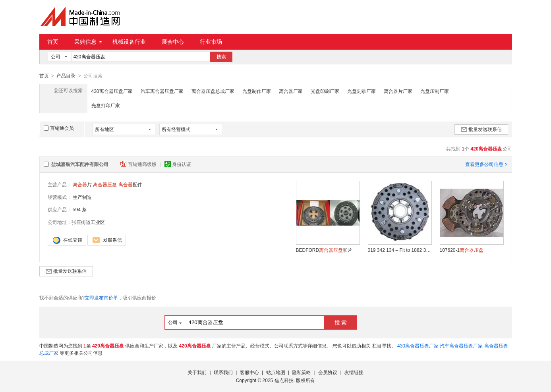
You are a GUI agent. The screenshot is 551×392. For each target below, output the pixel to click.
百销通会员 (59, 128)
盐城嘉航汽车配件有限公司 (80, 164)
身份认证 (178, 164)
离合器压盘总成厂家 (213, 91)
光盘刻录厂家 (362, 91)
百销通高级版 (139, 164)
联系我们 (223, 372)
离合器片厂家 (398, 91)
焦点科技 (284, 380)
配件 (130, 184)
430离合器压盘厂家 (112, 91)
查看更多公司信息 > (486, 164)
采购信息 (88, 42)
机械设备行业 (129, 42)
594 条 (80, 209)
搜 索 (341, 322)
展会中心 (173, 42)
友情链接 (354, 372)
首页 (53, 42)
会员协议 (328, 372)
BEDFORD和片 (324, 250)
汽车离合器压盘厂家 (162, 91)
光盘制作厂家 (257, 91)
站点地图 (276, 372)
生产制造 (82, 197)
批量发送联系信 (481, 129)
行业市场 (211, 42)
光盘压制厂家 (435, 91)
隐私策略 (302, 372)
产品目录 (66, 76)
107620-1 (462, 250)
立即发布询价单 (101, 297)
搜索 (221, 57)
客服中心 (249, 372)
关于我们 (197, 372)
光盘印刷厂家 (325, 91)
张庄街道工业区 (88, 222)
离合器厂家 (291, 91)
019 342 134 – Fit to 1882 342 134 (400, 250)
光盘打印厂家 (106, 105)
